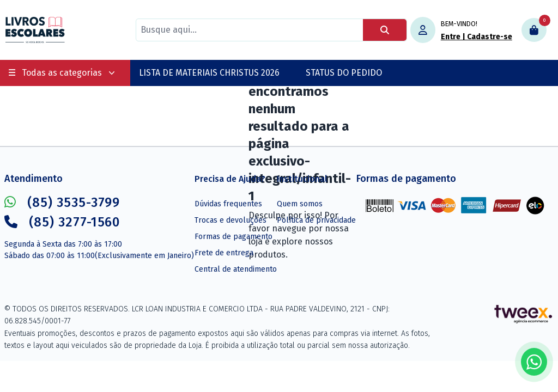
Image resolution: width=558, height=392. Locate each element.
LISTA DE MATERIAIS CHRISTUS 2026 (209, 73)
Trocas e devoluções (231, 220)
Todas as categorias (62, 73)
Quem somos (300, 204)
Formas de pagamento (233, 237)
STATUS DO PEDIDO (344, 73)
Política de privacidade (316, 220)
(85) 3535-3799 (62, 203)
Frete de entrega (224, 253)
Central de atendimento (236, 269)
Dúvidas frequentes (228, 204)
